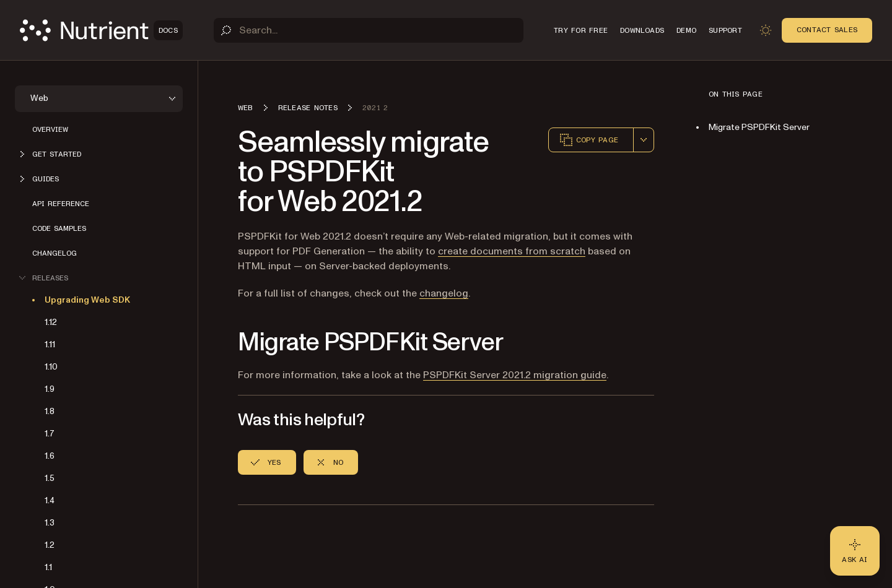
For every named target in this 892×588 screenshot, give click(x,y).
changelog (444, 293)
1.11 (50, 344)
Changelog (55, 253)
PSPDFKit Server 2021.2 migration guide (515, 375)
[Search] (369, 30)
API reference (61, 204)
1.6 (50, 456)
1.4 (50, 500)
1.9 (50, 389)
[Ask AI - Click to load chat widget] (855, 551)
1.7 (50, 434)
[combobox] (644, 140)
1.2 (50, 545)
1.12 (51, 322)
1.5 (50, 478)
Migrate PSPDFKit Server (759, 127)
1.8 (50, 411)
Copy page (588, 140)
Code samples (59, 228)
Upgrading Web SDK (87, 300)
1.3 (50, 523)
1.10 (51, 367)
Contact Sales (827, 30)
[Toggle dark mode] (766, 30)
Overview (50, 129)
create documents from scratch (512, 251)
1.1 (48, 567)
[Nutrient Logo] (101, 30)
